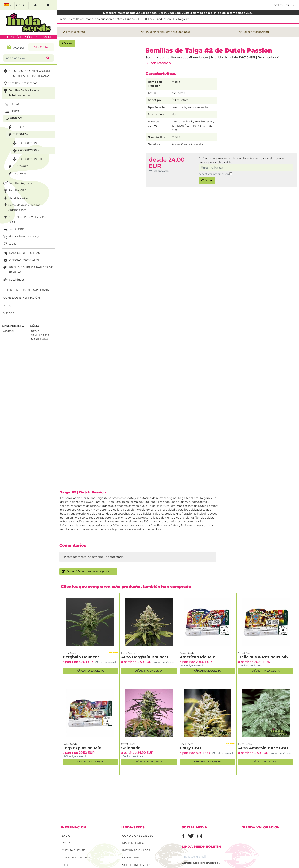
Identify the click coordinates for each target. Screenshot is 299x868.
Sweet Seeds (187, 653)
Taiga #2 (183, 19)
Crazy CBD (190, 748)
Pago (66, 843)
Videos (9, 313)
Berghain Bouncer (81, 657)
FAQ (65, 865)
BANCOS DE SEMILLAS (21, 253)
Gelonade (131, 748)
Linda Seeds (69, 653)
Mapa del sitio (133, 843)
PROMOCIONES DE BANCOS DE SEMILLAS (28, 270)
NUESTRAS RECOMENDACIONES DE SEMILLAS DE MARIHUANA (28, 73)
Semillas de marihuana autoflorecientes (96, 19)
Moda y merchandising (21, 237)
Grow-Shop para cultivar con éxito (25, 219)
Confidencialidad (76, 858)
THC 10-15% (145, 19)
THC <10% (16, 127)
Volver (67, 43)
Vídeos (8, 331)
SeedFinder (13, 280)
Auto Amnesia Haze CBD (263, 748)
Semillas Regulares (18, 183)
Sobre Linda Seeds (137, 865)
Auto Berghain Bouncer (145, 657)
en (281, 5)
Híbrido (130, 19)
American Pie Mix (197, 657)
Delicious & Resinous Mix (263, 657)
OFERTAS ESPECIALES (21, 260)
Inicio (63, 19)
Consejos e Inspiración (22, 298)
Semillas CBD (15, 191)
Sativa (12, 104)
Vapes (9, 244)
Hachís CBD (14, 229)
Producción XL (165, 19)
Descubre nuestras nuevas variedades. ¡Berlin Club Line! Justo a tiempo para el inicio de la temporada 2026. (178, 13)
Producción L (25, 143)
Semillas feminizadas (20, 83)
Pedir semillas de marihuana (26, 290)
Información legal (137, 850)
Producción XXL (27, 159)
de (276, 5)
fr (287, 5)
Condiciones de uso (138, 836)
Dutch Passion (158, 63)
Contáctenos (133, 858)
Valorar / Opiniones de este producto (88, 571)
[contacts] (49, 5)
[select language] (8, 5)
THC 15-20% (18, 167)
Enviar (207, 180)
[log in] (35, 5)
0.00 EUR (16, 47)
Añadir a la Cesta (90, 671)
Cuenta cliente (73, 850)
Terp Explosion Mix (82, 748)
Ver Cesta (41, 47)
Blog (7, 305)
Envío (66, 836)
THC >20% (17, 174)
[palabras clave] (25, 58)
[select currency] (21, 5)
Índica (12, 111)
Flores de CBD (15, 198)
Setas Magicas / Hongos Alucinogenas (21, 207)
